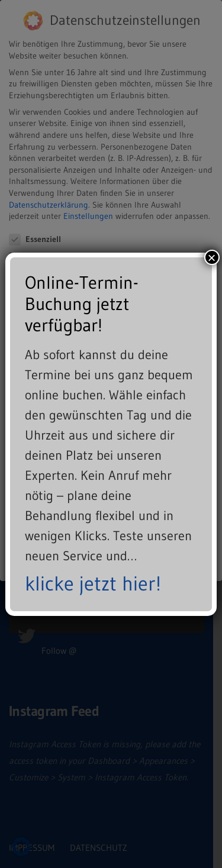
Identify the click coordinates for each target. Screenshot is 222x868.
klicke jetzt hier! (93, 583)
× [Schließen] (212, 257)
